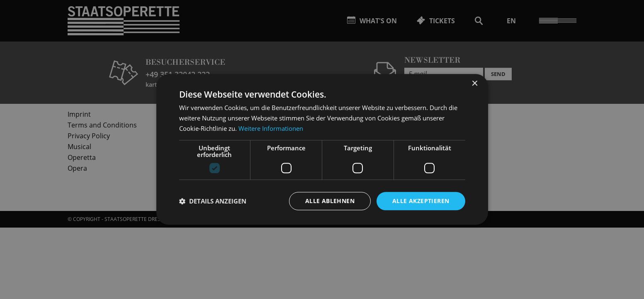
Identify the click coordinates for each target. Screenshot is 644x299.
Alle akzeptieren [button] (421, 201)
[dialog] (322, 149)
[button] (213, 201)
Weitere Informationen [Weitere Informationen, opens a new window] (271, 128)
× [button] (475, 84)
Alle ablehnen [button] (330, 201)
